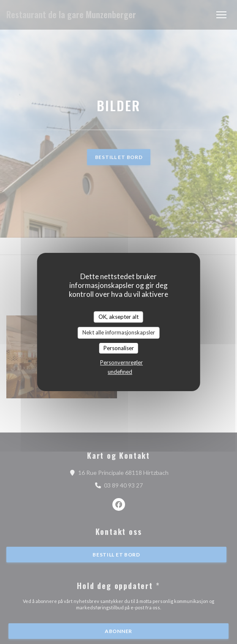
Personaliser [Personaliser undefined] (119, 348)
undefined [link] (120, 372)
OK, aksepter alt (118, 317)
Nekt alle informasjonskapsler (119, 332)
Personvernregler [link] (121, 362)
